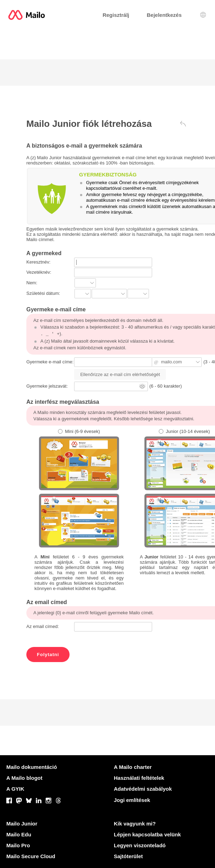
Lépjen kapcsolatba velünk (147, 834)
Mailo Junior (22, 824)
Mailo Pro (18, 845)
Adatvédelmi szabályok (143, 789)
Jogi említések (132, 800)
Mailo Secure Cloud (31, 856)
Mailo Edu (19, 834)
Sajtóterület (128, 856)
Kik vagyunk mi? (135, 824)
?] (138, 294)
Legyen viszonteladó (140, 845)
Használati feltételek (139, 778)
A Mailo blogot (24, 778)
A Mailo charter (133, 767)
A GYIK (15, 789)
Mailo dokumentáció (32, 767)
